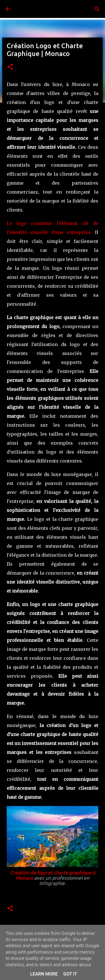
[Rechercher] (97, 9)
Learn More (44, 974)
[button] (10, 67)
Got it (70, 974)
